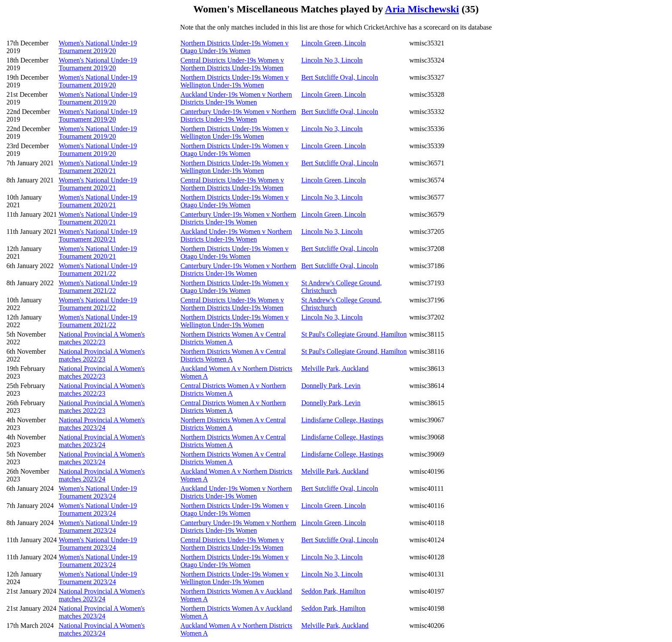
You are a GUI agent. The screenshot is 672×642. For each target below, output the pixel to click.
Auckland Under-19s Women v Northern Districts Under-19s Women (236, 98)
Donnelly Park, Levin (331, 386)
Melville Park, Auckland (335, 369)
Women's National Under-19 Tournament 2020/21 (98, 167)
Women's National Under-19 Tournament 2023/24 (98, 492)
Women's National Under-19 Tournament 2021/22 (98, 270)
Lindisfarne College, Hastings (342, 420)
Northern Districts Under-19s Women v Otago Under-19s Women (234, 47)
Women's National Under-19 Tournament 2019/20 (98, 47)
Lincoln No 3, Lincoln (332, 60)
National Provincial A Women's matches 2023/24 (102, 424)
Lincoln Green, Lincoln (334, 43)
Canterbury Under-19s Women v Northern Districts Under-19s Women (238, 115)
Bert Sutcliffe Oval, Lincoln (340, 77)
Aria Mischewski (422, 9)
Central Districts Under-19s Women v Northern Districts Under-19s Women (232, 64)
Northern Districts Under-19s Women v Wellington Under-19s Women (234, 81)
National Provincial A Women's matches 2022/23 (102, 338)
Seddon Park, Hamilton (333, 591)
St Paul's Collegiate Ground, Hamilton (354, 334)
